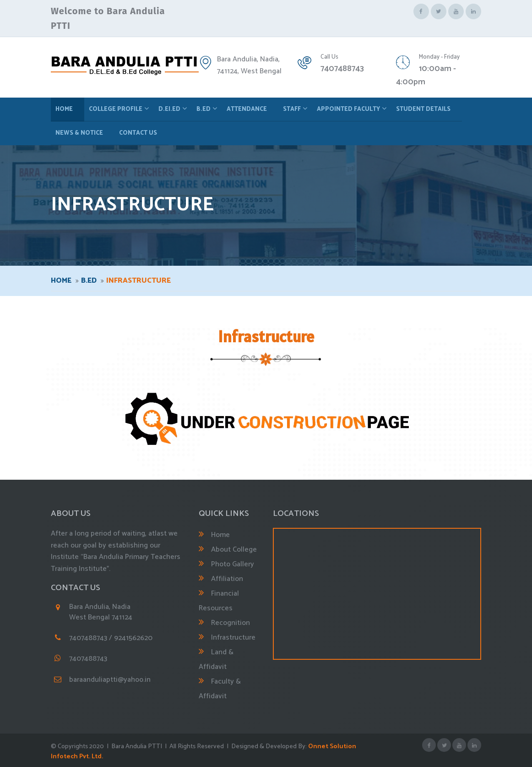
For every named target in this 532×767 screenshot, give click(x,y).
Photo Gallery (233, 564)
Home (64, 109)
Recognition (231, 623)
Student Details (423, 109)
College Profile (116, 109)
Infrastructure (233, 638)
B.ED (204, 109)
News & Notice (79, 133)
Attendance (247, 109)
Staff (292, 109)
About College (234, 550)
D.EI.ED (169, 109)
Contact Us (138, 133)
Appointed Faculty (348, 109)
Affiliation (227, 579)
